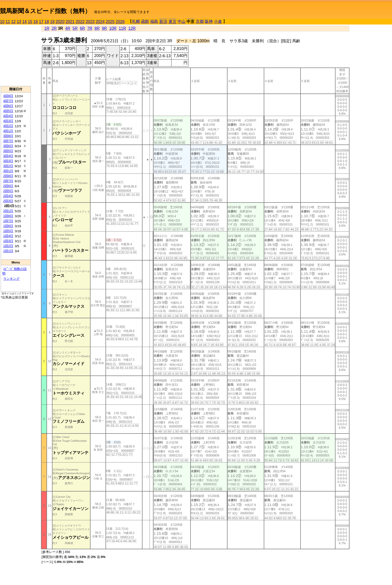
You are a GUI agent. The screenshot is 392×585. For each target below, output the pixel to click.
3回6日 (8, 146)
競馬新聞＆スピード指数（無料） (45, 11)
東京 (172, 22)
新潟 (163, 22)
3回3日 (8, 161)
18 (47, 22)
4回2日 (8, 126)
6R (82, 28)
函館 (145, 21)
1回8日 (8, 216)
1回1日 (8, 251)
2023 (90, 22)
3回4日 (8, 156)
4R (68, 28)
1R (47, 28)
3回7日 (8, 141)
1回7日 (8, 221)
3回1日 (8, 171)
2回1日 (8, 211)
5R (75, 28)
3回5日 (8, 151)
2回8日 (8, 176)
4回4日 (8, 116)
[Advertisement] (16, 55)
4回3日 (8, 121)
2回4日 (8, 196)
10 (2, 22)
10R (113, 28)
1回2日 (8, 246)
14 (24, 22)
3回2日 (8, 166)
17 (41, 22)
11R (122, 28)
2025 (110, 22)
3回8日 (8, 136)
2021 (70, 22)
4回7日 (8, 101)
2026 (120, 22)
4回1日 (8, 131)
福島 (154, 21)
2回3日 (8, 201)
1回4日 (8, 236)
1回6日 (8, 226)
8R (97, 28)
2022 (80, 22)
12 (13, 22)
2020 (60, 22)
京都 (200, 21)
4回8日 (8, 96)
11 (8, 22)
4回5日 (8, 111)
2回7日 (8, 181)
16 (36, 22)
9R (104, 28)
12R (132, 28)
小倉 (218, 21)
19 (52, 22)
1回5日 (8, 231)
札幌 (136, 21)
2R (54, 28)
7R (90, 28)
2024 (100, 22)
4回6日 (8, 106)
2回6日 (8, 186)
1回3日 (8, 241)
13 (19, 22)
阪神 (209, 21)
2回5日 (8, 191)
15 (30, 22)
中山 (181, 21)
